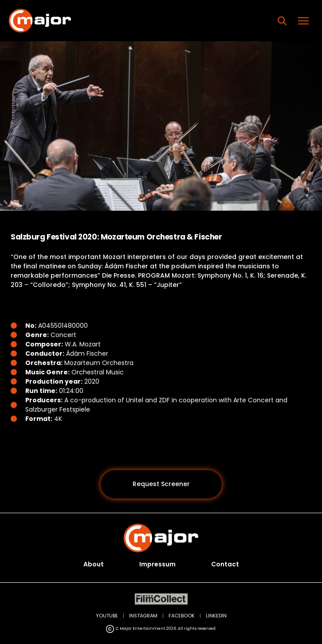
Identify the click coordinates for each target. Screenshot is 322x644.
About (94, 564)
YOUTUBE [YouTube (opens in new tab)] (107, 616)
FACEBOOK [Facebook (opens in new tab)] (182, 616)
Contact (225, 564)
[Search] (282, 21)
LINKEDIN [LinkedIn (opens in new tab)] (216, 616)
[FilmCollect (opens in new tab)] (161, 599)
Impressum (157, 564)
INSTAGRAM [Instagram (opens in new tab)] (143, 616)
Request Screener (161, 484)
